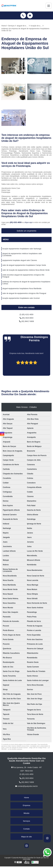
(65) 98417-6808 (26, 321)
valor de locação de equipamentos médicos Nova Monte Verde (26, 270)
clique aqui (28, 222)
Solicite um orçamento (26, 231)
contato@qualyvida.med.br (26, 786)
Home (26, 798)
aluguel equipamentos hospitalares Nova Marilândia (22, 289)
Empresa (26, 805)
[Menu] (49, 6)
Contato (27, 829)
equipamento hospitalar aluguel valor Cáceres (20, 260)
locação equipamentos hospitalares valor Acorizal (21, 298)
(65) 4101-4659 (16, 222)
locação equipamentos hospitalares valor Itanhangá (22, 249)
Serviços (27, 821)
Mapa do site (26, 837)
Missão (26, 813)
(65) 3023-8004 (26, 318)
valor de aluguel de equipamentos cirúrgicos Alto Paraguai (24, 293)
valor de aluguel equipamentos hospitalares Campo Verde (24, 265)
